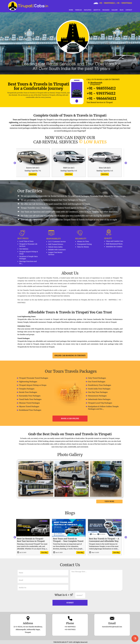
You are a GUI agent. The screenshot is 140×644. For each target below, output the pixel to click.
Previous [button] (15, 163)
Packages (106, 10)
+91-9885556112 (70, 627)
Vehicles (79, 10)
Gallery (115, 10)
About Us (97, 10)
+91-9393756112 (70, 629)
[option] (34, 163)
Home (71, 10)
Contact (129, 10)
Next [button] (126, 163)
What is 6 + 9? (64, 595)
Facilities (88, 10)
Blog (122, 10)
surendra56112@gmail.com (112, 627)
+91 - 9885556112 (107, 3)
